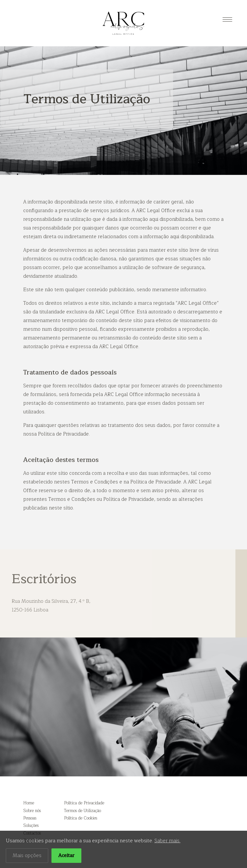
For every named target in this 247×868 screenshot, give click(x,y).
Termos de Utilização (82, 811)
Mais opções (27, 858)
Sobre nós (32, 811)
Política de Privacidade (84, 803)
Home (29, 803)
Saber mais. (167, 843)
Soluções (31, 826)
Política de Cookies (81, 818)
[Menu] (227, 20)
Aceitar (66, 858)
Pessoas (30, 818)
